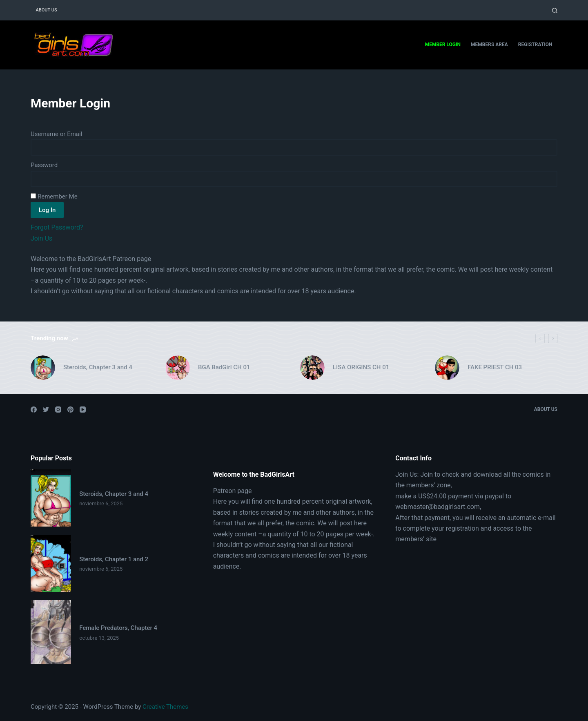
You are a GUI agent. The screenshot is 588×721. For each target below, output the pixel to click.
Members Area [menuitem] (489, 45)
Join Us (41, 238)
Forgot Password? (57, 227)
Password (44, 165)
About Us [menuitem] (47, 10)
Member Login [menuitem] (443, 45)
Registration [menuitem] (535, 45)
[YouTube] (83, 410)
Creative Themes (165, 707)
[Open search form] (555, 10)
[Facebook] (34, 410)
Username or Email (56, 134)
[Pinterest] (70, 410)
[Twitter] (46, 410)
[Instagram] (58, 410)
